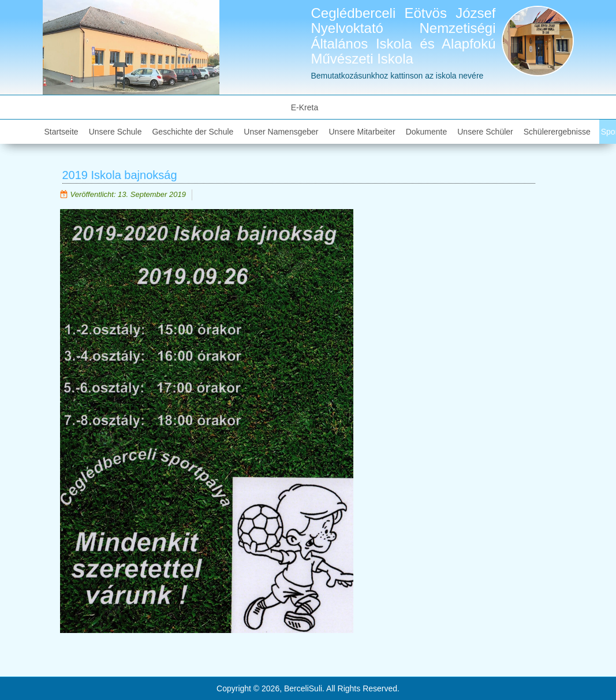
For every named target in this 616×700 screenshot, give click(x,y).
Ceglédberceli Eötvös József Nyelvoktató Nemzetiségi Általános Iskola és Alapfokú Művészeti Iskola (404, 36)
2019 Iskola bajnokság (120, 175)
